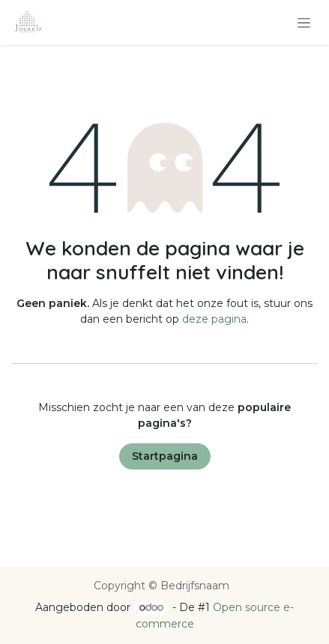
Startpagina (165, 456)
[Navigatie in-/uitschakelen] (304, 22)
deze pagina (214, 319)
